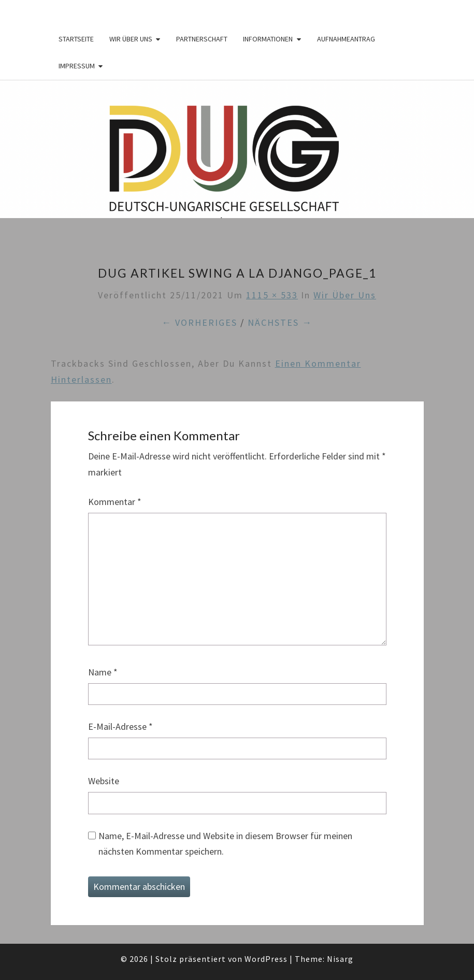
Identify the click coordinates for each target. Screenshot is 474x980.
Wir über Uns (131, 39)
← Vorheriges (199, 322)
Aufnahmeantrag (346, 39)
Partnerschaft (202, 39)
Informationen (268, 39)
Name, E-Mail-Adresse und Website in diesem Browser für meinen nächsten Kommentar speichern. (225, 844)
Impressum (77, 66)
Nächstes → (280, 322)
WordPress (266, 959)
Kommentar (115, 502)
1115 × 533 (272, 295)
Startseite (76, 39)
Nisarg (340, 959)
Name (103, 672)
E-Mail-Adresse (120, 726)
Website (104, 781)
